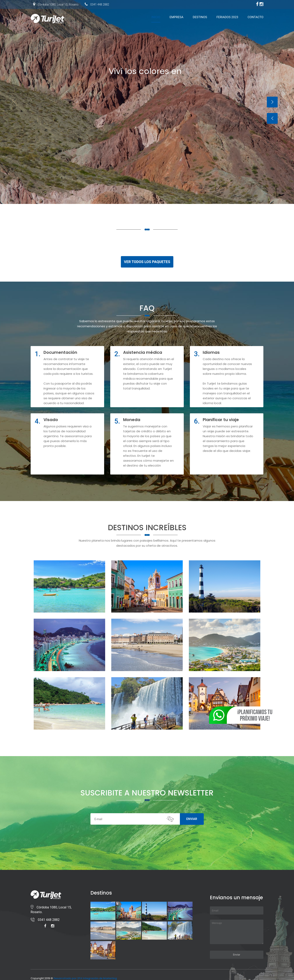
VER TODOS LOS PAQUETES (147, 262)
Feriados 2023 (227, 17)
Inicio (156, 17)
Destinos (200, 17)
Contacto (256, 17)
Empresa (176, 17)
